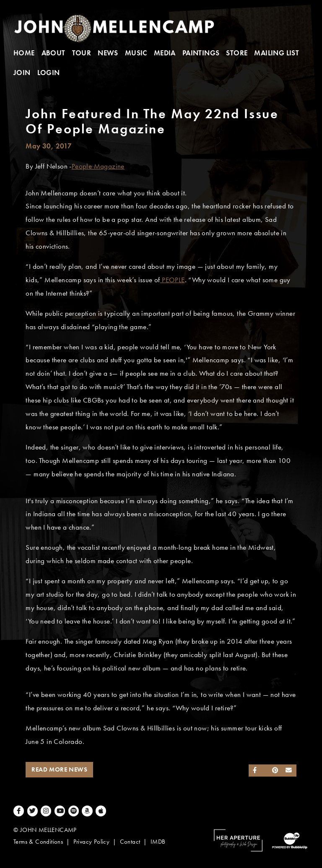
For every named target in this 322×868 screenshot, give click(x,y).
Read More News (59, 769)
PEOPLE (173, 280)
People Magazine (98, 166)
